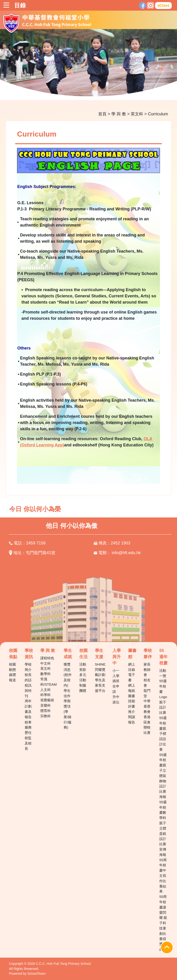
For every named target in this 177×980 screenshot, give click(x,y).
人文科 (46, 690)
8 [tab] (109, 90)
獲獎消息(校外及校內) (68, 675)
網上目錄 (132, 667)
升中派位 (116, 699)
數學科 (46, 674)
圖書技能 (132, 699)
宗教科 (46, 716)
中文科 (46, 663)
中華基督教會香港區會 (147, 711)
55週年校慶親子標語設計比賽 (163, 734)
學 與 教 (119, 114)
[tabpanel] (88, 64)
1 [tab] (61, 90)
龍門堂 (147, 693)
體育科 (46, 711)
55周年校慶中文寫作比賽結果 (163, 876)
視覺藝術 (47, 700)
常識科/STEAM (49, 682)
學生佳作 (67, 693)
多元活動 (83, 677)
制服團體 (83, 688)
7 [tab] (102, 90)
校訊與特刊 (28, 691)
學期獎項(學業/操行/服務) (68, 714)
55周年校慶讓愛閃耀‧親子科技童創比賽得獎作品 (163, 923)
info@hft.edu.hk (126, 553)
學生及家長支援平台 (100, 685)
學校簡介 (28, 667)
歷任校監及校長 (28, 740)
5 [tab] (88, 90)
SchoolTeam (37, 974)
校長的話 (28, 677)
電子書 (132, 677)
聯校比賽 (147, 730)
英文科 (137, 114)
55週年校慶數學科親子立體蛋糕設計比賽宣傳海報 (163, 828)
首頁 (102, 114)
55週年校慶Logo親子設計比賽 (163, 697)
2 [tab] (68, 90)
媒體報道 (12, 677)
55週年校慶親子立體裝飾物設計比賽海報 (163, 776)
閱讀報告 (132, 720)
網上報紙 (132, 688)
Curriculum (158, 114)
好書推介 (132, 709)
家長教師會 (147, 670)
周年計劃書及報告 (28, 709)
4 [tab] (82, 90)
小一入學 (116, 673)
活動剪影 (83, 667)
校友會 (147, 683)
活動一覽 (163, 673)
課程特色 (47, 658)
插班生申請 (116, 686)
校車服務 (28, 725)
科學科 (46, 695)
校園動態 (12, 667)
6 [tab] (95, 90)
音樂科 (46, 705)
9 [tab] (116, 90)
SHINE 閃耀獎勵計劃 (100, 670)
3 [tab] (75, 90)
